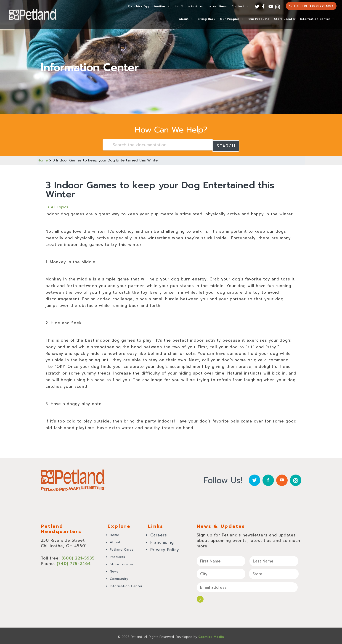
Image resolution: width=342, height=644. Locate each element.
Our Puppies (232, 19)
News (114, 570)
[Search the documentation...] (158, 145)
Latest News (217, 6)
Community (119, 577)
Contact (240, 6)
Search (226, 145)
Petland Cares (122, 548)
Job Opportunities (189, 6)
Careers (159, 534)
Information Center (317, 19)
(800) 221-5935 (322, 6)
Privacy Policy (165, 548)
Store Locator (285, 19)
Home (43, 159)
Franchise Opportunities (149, 6)
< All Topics (58, 206)
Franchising (162, 541)
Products (118, 556)
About (186, 19)
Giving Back (207, 19)
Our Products (259, 19)
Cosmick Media (211, 635)
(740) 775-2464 (74, 562)
